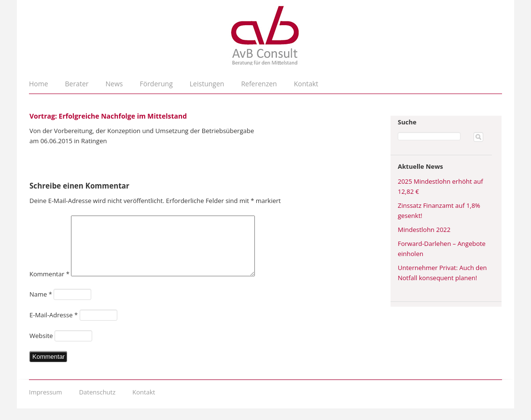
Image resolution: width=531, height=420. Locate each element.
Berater (77, 84)
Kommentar (49, 285)
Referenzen (259, 84)
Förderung (156, 84)
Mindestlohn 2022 (424, 230)
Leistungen (207, 84)
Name (41, 306)
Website (41, 347)
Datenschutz (98, 404)
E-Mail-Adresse (54, 326)
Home (39, 84)
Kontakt (306, 84)
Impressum (46, 404)
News (114, 84)
